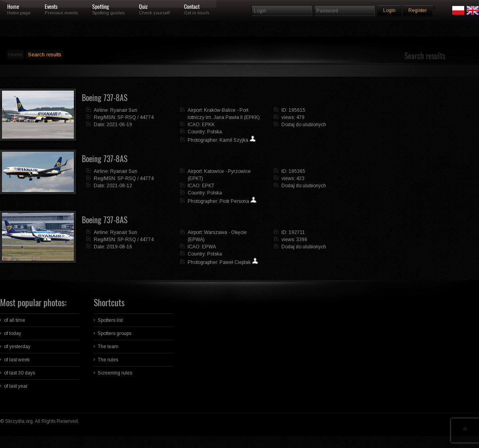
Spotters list (110, 320)
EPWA (209, 247)
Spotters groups (115, 333)
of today (13, 333)
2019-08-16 (119, 247)
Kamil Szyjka (234, 140)
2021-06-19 (119, 125)
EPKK (208, 125)
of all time (15, 320)
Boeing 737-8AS (105, 98)
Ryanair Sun (124, 110)
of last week (17, 360)
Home (13, 7)
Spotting (101, 7)
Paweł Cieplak (235, 262)
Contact (192, 7)
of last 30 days (20, 373)
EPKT (208, 186)
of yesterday (17, 347)
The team (108, 347)
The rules (108, 360)
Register (418, 10)
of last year (16, 386)
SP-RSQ (127, 117)
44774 (147, 117)
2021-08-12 (119, 186)
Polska (215, 132)
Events (51, 7)
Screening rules (115, 373)
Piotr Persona (234, 201)
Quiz (143, 7)
